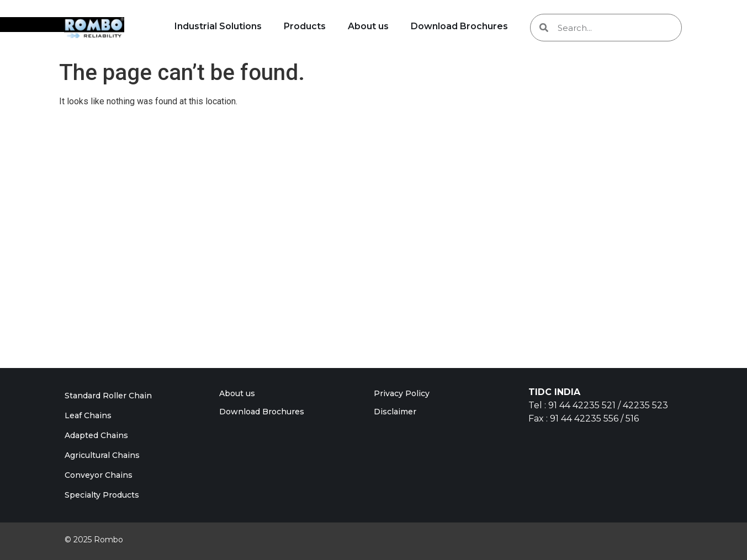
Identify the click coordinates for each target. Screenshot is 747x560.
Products (305, 26)
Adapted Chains (96, 435)
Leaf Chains (88, 415)
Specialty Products (102, 495)
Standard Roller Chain (108, 396)
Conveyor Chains (99, 475)
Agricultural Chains (102, 455)
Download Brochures (459, 26)
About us (368, 26)
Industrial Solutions (218, 26)
